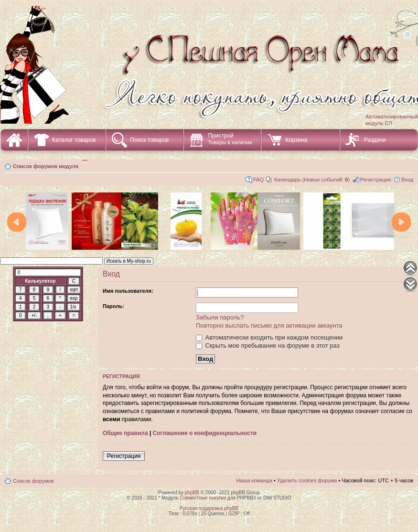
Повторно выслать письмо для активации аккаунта (269, 325)
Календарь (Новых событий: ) (312, 180)
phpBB (192, 493)
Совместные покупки (203, 498)
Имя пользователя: (128, 291)
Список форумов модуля (46, 166)
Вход (407, 180)
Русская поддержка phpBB (209, 508)
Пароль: (113, 306)
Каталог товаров (74, 140)
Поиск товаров (149, 140)
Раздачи (375, 140)
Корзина (296, 140)
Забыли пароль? (220, 317)
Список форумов (33, 481)
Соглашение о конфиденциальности (205, 433)
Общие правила (125, 433)
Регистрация (375, 180)
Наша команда (254, 480)
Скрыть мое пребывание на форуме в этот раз (268, 346)
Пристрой (230, 139)
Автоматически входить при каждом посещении (269, 337)
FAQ (258, 180)
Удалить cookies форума (307, 480)
